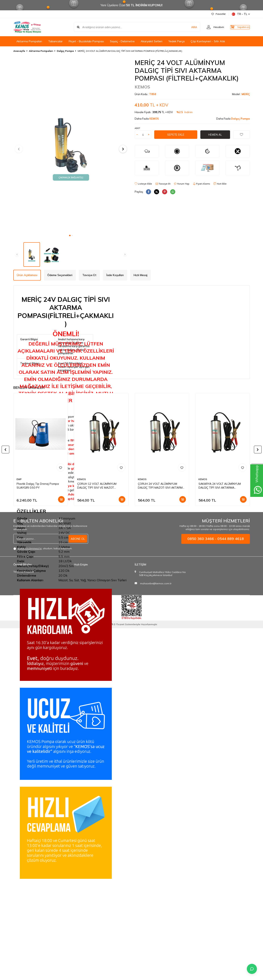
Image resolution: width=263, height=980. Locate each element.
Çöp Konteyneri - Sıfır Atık (208, 41)
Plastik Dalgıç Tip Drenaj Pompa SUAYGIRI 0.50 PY (38, 486)
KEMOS (142, 87)
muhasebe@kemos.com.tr (156, 583)
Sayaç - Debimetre (122, 41)
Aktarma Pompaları (29, 41)
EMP (19, 479)
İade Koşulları (115, 275)
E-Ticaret (119, 624)
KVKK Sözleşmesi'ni (30, 548)
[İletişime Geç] (252, 969)
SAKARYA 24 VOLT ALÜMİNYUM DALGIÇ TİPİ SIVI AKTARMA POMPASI (220, 486)
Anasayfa (19, 51)
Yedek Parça (176, 41)
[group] (71, 145)
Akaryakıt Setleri (152, 41)
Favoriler (219, 14)
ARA (187, 27)
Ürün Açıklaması (27, 275)
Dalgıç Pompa (65, 51)
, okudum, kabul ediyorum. (43, 548)
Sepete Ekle (176, 135)
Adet (137, 128)
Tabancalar (55, 41)
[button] (70, 235)
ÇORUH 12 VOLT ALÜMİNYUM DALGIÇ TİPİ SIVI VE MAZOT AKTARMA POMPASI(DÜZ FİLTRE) (99, 486)
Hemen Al (215, 135)
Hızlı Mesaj (140, 275)
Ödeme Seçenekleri (60, 275)
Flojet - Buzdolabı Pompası (86, 41)
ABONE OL (78, 539)
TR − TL (241, 14)
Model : (241, 94)
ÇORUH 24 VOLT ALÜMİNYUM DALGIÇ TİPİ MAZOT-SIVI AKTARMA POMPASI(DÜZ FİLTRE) (161, 486)
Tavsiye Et (163, 184)
